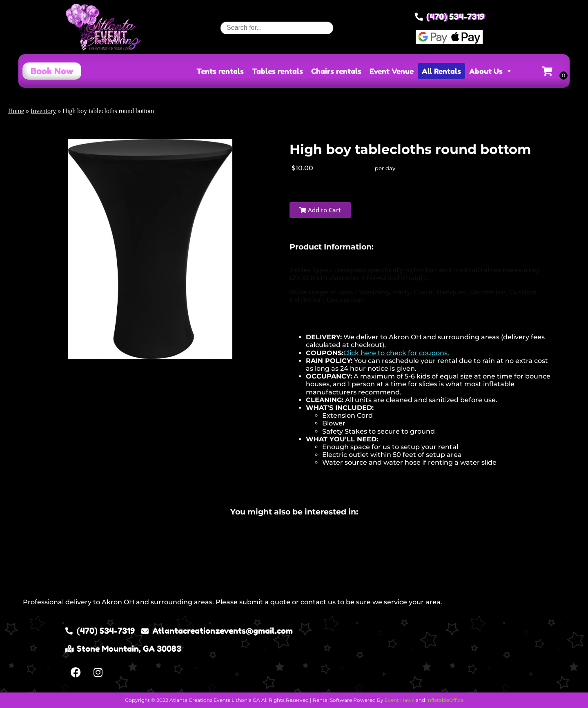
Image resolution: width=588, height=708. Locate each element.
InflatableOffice (445, 700)
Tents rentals (220, 71)
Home (16, 111)
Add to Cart (320, 210)
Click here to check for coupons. (396, 353)
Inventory (43, 111)
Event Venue (392, 71)
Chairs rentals (336, 71)
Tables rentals (277, 71)
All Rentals (441, 71)
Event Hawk (400, 700)
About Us (491, 71)
